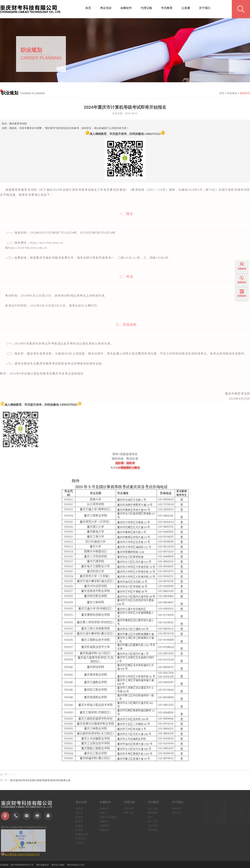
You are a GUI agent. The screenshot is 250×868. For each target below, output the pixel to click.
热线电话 (242, 280)
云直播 (186, 8)
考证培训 (106, 8)
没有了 (14, 776)
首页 (88, 8)
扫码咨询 (242, 293)
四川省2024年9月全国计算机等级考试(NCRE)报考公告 (40, 782)
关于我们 (205, 8)
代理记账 (146, 8)
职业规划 (232, 93)
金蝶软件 (126, 8)
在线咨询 (242, 266)
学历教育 (167, 8)
